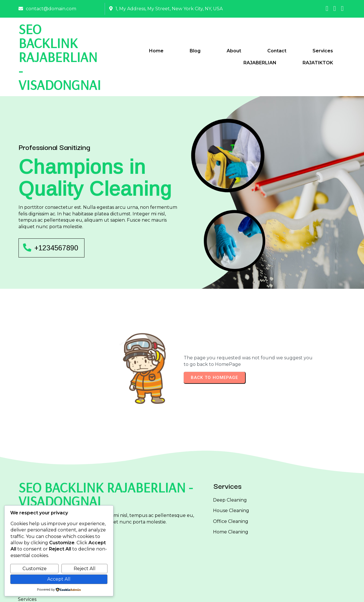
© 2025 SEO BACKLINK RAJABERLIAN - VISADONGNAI (182, 593)
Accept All (59, 579)
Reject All (85, 569)
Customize (35, 569)
